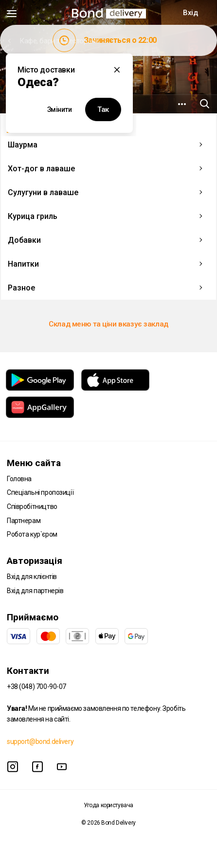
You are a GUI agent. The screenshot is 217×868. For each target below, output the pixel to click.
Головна (19, 479)
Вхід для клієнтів (32, 577)
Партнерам (24, 521)
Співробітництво (32, 506)
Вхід (190, 13)
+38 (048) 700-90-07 (36, 687)
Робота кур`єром (32, 534)
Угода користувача (108, 805)
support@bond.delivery (40, 741)
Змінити (60, 109)
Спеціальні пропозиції (40, 492)
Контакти (28, 671)
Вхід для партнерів (35, 591)
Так (103, 109)
